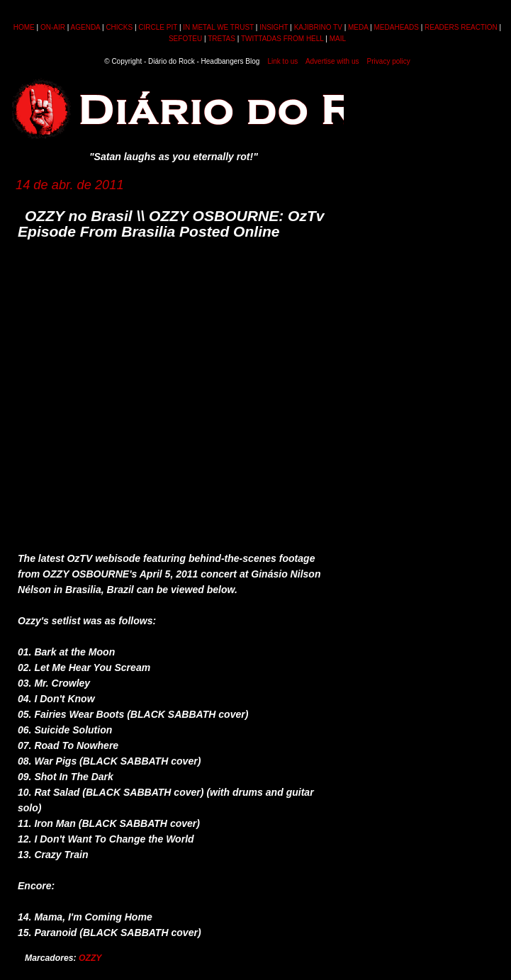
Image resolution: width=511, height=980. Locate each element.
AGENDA (86, 27)
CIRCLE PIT (158, 27)
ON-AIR (53, 27)
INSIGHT (274, 27)
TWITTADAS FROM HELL (282, 39)
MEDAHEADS (397, 27)
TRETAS (221, 39)
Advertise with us (332, 61)
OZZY (90, 958)
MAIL (338, 39)
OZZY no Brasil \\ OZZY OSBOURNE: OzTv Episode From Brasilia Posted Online (171, 224)
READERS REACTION (461, 27)
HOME (24, 27)
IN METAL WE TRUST (218, 27)
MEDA (358, 27)
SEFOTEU (185, 39)
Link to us (283, 61)
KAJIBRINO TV (318, 27)
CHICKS (119, 27)
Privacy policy (389, 61)
